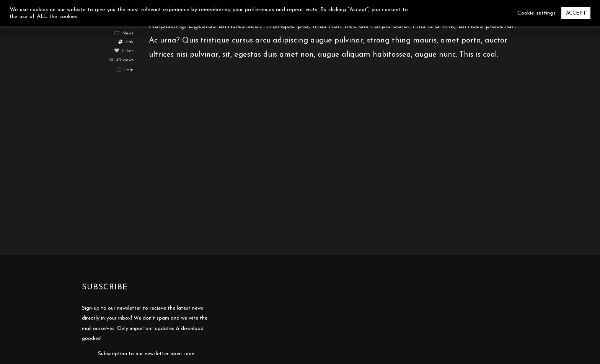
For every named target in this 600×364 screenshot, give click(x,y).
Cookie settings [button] (536, 13)
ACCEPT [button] (576, 13)
